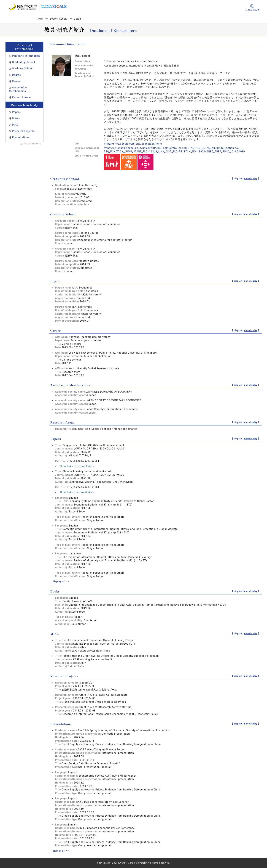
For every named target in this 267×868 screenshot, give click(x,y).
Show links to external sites (74, 466)
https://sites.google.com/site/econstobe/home (133, 144)
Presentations (21, 137)
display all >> (61, 581)
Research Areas (22, 97)
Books (16, 118)
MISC (15, 125)
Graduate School (22, 68)
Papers (16, 112)
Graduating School (24, 62)
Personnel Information (26, 56)
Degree (16, 75)
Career (16, 81)
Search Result (58, 19)
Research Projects (23, 131)
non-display (251, 179)
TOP (40, 19)
